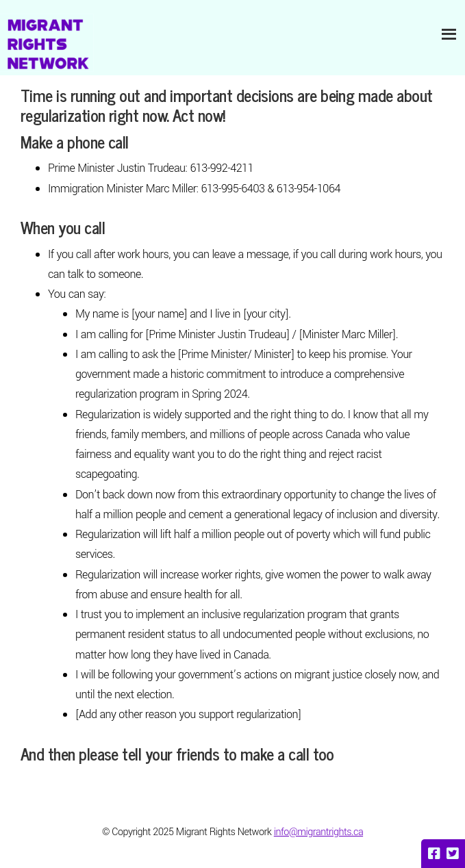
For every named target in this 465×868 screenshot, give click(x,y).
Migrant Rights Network (47, 43)
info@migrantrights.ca (318, 832)
